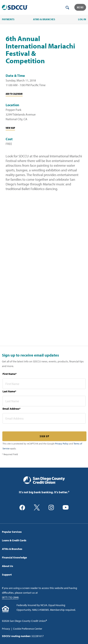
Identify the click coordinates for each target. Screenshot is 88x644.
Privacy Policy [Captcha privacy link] (62, 444)
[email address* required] (44, 418)
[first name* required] (44, 384)
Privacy (6, 629)
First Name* (10, 374)
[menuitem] (44, 532)
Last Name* (9, 391)
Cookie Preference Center (28, 629)
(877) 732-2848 (10, 597)
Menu (80, 7)
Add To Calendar (14, 94)
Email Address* (11, 409)
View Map (10, 128)
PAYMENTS (8, 19)
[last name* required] (44, 401)
